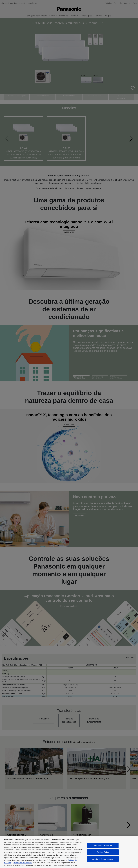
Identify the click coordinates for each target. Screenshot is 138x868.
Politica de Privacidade (23, 863)
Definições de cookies (103, 845)
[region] (69, 852)
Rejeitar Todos (103, 852)
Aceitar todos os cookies (103, 859)
